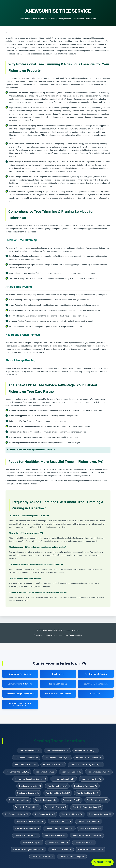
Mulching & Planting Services (58, 694)
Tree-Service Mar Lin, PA (30, 751)
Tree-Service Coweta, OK (56, 807)
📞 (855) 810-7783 (102, 862)
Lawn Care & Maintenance (96, 684)
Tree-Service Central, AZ (91, 779)
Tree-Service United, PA (71, 772)
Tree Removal (58, 674)
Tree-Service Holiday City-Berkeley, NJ (86, 765)
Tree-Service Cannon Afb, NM (57, 758)
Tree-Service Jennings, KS (46, 800)
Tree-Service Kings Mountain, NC (59, 828)
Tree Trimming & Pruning (96, 674)
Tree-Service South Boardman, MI (87, 807)
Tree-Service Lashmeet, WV (26, 835)
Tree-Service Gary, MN (32, 842)
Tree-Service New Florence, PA (89, 758)
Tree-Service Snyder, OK (45, 814)
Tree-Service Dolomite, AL (86, 751)
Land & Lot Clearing (58, 684)
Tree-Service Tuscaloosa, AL (85, 786)
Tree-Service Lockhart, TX (42, 857)
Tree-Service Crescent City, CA (90, 849)
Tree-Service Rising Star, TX (88, 793)
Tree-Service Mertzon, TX (72, 814)
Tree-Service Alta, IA (72, 800)
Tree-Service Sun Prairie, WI (26, 758)
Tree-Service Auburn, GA (53, 765)
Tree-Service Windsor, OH (90, 828)
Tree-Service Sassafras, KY (64, 779)
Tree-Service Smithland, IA (100, 814)
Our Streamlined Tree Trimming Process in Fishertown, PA (32, 450)
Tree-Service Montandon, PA (27, 828)
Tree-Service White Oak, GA (17, 772)
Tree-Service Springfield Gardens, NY (29, 849)
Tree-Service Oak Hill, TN (60, 821)
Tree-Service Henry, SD (45, 772)
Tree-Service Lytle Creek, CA (16, 814)
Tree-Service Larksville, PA (57, 751)
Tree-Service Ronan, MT (57, 786)
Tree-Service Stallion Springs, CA (30, 821)
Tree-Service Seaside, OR (61, 849)
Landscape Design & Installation (20, 694)
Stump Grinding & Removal (20, 684)
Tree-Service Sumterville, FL (27, 807)
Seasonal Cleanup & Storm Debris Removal (20, 704)
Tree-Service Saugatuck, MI (99, 772)
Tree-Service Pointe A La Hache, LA (87, 835)
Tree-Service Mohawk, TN (55, 835)
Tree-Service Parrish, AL (19, 800)
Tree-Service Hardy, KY (84, 842)
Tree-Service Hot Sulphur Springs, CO (30, 779)
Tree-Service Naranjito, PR (30, 786)
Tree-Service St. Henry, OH (89, 821)
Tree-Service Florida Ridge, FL (72, 857)
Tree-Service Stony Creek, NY (58, 793)
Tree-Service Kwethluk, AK (25, 765)
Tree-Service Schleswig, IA (28, 793)
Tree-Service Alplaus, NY (58, 842)
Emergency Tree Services (20, 674)
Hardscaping (96, 694)
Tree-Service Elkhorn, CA (97, 800)
